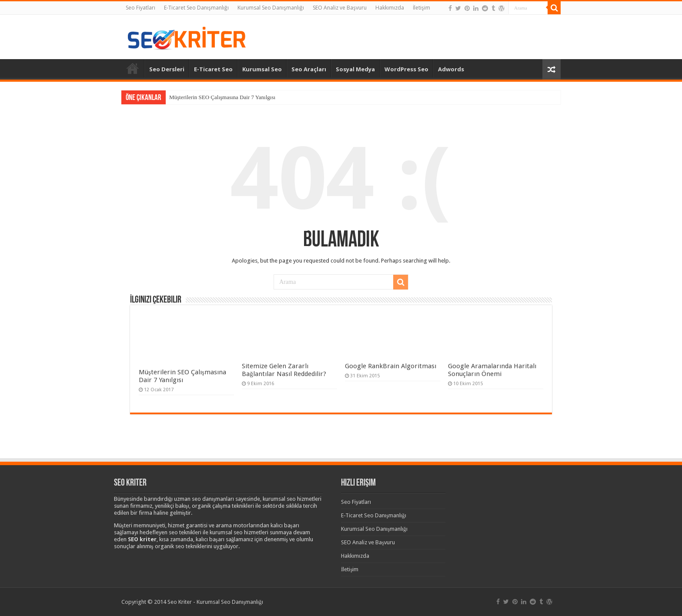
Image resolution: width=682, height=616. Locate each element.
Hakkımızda (390, 8)
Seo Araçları (309, 69)
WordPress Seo (406, 69)
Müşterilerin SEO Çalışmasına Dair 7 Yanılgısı (222, 97)
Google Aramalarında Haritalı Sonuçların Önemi (492, 370)
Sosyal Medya (355, 69)
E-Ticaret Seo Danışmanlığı (196, 8)
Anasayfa (133, 68)
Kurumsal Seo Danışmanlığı (271, 8)
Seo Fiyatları (140, 8)
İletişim (421, 8)
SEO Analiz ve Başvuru (340, 8)
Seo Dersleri (167, 69)
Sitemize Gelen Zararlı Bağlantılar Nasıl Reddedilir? (284, 370)
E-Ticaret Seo (213, 69)
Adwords (451, 69)
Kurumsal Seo (262, 69)
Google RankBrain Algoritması (391, 366)
